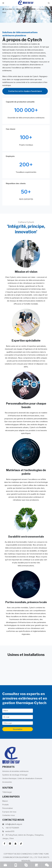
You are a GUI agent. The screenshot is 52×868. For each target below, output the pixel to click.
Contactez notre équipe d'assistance (25, 91)
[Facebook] (4, 844)
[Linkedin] (10, 844)
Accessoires (7, 782)
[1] (26, 254)
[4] (26, 452)
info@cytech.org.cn (14, 824)
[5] (26, 519)
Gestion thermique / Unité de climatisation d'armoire (22, 778)
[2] (26, 323)
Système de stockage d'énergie (15, 775)
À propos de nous (9, 812)
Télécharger (7, 792)
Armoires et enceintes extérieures (15, 771)
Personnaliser (8, 808)
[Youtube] (15, 844)
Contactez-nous (9, 815)
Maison (5, 801)
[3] (26, 386)
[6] (26, 584)
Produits (6, 805)
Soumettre (18, 729)
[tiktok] (21, 844)
